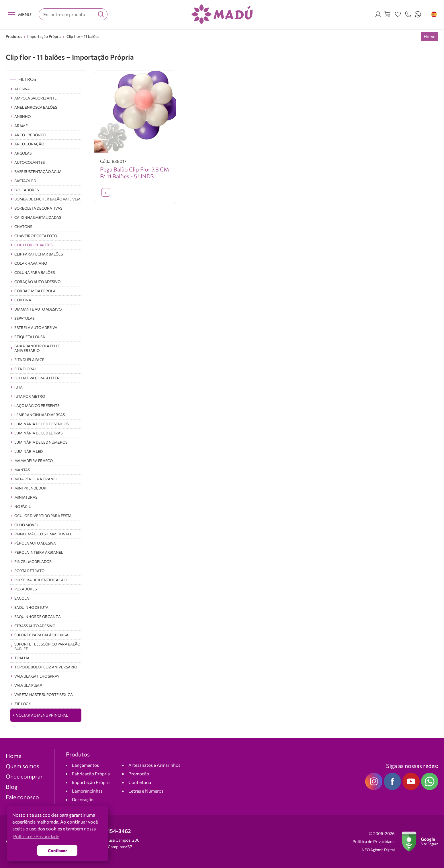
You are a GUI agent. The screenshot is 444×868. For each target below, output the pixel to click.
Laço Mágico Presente (37, 405)
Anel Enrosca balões (36, 107)
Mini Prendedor (30, 488)
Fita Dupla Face (29, 360)
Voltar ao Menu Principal (42, 715)
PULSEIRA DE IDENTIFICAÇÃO (40, 580)
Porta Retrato (29, 571)
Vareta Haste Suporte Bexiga (44, 695)
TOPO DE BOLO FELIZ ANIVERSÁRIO (46, 667)
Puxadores (26, 589)
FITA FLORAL (26, 369)
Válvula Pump (28, 685)
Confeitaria (140, 782)
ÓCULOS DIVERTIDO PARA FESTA (43, 516)
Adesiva (22, 89)
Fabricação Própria (91, 774)
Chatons (23, 227)
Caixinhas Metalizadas (38, 217)
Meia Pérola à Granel (36, 479)
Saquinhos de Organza (38, 617)
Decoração (83, 799)
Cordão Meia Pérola (35, 291)
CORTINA (23, 300)
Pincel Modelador (33, 561)
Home (430, 36)
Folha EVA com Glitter (37, 378)
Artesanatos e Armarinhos (154, 765)
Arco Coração (29, 144)
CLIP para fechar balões (39, 254)
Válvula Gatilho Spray (37, 676)
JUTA (18, 387)
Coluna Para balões (35, 272)
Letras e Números (146, 791)
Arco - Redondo (30, 135)
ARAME (21, 126)
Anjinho (23, 116)
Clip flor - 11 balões (83, 36)
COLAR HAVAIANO (31, 263)
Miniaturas (26, 497)
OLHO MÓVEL (27, 525)
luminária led (29, 451)
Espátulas (24, 318)
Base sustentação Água (38, 171)
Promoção (139, 774)
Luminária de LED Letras (38, 433)
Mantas (22, 470)
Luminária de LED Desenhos (41, 424)
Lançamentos (85, 765)
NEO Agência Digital (378, 850)
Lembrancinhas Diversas (40, 415)
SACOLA (22, 598)
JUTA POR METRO (30, 396)
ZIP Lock (23, 704)
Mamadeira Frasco (34, 461)
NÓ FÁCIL (23, 506)
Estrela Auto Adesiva (36, 327)
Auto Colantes (30, 162)
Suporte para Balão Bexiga (41, 635)
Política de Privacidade (374, 841)
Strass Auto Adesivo (35, 626)
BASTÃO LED (25, 181)
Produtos (14, 36)
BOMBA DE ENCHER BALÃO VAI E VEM (47, 199)
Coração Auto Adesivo (37, 282)
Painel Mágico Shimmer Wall (43, 534)
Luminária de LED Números (41, 442)
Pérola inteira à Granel (39, 552)
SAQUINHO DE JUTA (31, 607)
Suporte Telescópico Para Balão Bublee (47, 646)
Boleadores (27, 190)
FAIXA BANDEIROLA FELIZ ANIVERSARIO (37, 348)
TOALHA (22, 658)
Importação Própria (44, 36)
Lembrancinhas (87, 791)
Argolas (23, 153)
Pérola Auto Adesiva (35, 543)
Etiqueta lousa (30, 337)
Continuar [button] (57, 851)
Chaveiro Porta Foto (36, 236)
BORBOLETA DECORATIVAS (38, 208)
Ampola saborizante (36, 98)
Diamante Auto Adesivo (38, 309)
